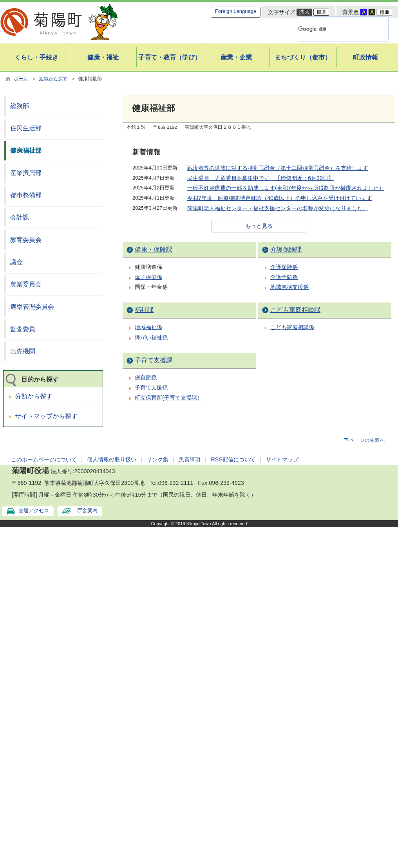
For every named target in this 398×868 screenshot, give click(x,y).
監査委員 (23, 329)
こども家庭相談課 (295, 310)
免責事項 (190, 459)
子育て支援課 (154, 360)
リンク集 (157, 459)
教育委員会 (26, 240)
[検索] (334, 29)
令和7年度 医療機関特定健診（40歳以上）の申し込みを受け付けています (280, 198)
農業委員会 (26, 284)
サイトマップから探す (46, 416)
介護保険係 (284, 267)
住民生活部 (26, 128)
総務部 (20, 106)
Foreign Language (236, 11)
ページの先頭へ (367, 440)
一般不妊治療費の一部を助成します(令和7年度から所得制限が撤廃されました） (286, 188)
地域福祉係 (148, 327)
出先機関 (23, 351)
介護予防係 (284, 277)
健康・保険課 (154, 249)
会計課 (20, 217)
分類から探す (34, 396)
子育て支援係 (151, 387)
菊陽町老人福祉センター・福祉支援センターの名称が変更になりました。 (278, 208)
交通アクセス (34, 511)
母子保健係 (148, 277)
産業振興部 (26, 173)
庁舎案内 (87, 511)
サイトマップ (282, 459)
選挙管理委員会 (32, 307)
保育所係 (146, 377)
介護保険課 (286, 249)
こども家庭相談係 (292, 327)
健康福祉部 (26, 150)
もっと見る (259, 226)
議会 (16, 262)
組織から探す (53, 79)
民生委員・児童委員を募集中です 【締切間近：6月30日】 (261, 178)
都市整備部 (26, 195)
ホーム (21, 79)
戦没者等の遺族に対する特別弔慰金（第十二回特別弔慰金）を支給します (278, 168)
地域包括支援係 (289, 287)
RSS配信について (233, 459)
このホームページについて (44, 459)
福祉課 (144, 310)
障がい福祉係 (151, 337)
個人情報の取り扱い (112, 459)
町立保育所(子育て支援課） (169, 398)
